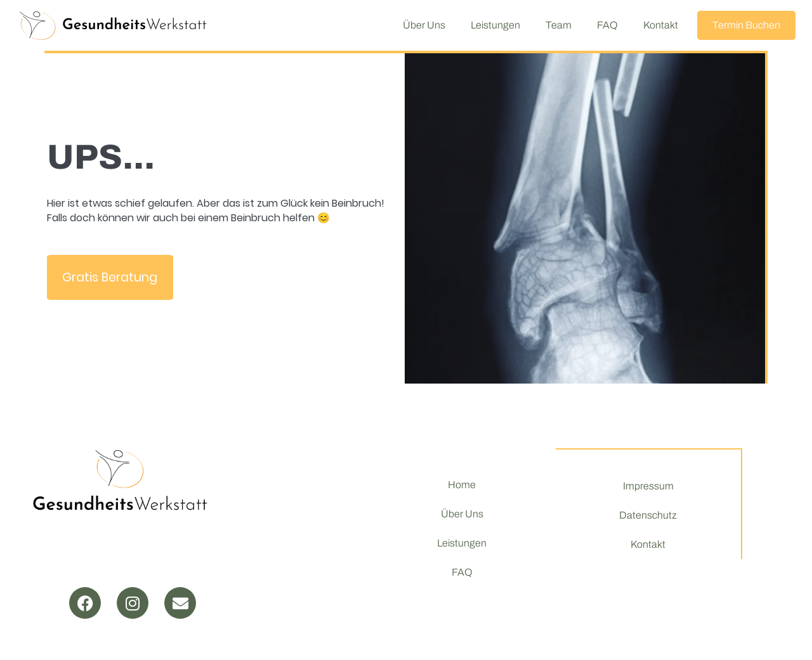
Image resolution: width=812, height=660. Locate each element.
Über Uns (424, 25)
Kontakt (661, 25)
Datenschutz (648, 515)
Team (559, 25)
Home (462, 485)
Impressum (648, 486)
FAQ (607, 25)
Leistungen (495, 25)
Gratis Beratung (110, 277)
